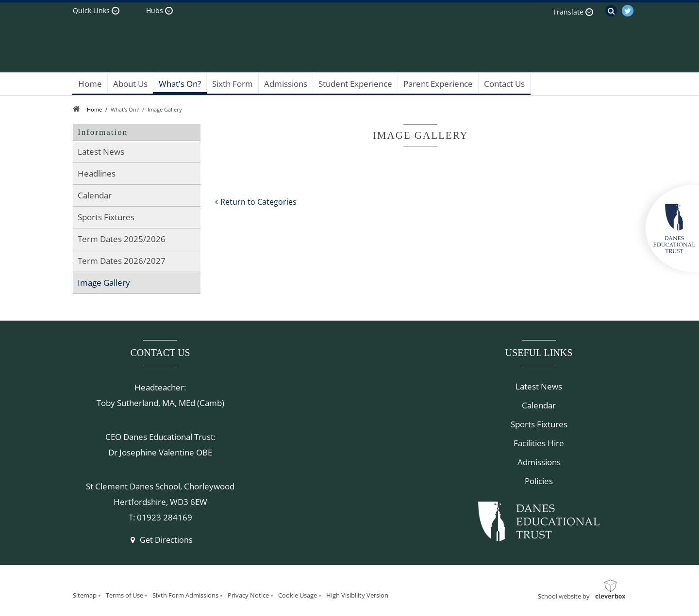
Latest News (539, 386)
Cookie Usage (298, 595)
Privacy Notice (248, 595)
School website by (564, 596)
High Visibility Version (357, 595)
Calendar (539, 405)
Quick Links (91, 10)
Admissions (539, 462)
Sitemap (85, 595)
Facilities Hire (539, 443)
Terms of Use (125, 595)
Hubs (155, 10)
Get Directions (160, 540)
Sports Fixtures (539, 424)
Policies (539, 481)
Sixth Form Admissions (185, 595)
